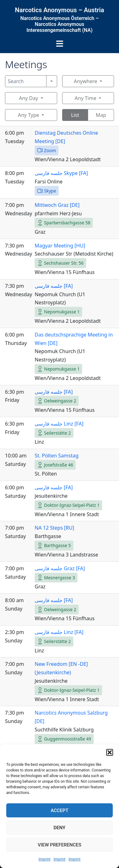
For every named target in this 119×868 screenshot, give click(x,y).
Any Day (29, 98)
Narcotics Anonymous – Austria (59, 10)
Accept (59, 811)
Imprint (44, 859)
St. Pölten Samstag (57, 456)
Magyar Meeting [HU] (60, 246)
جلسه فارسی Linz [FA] (59, 424)
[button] (110, 752)
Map (101, 115)
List (75, 115)
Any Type (28, 115)
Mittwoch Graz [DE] (57, 205)
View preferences (59, 845)
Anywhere (85, 81)
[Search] (26, 81)
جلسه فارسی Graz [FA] (60, 568)
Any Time (85, 98)
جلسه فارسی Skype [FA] (61, 173)
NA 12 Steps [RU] (54, 528)
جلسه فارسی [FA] (54, 286)
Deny (60, 828)
